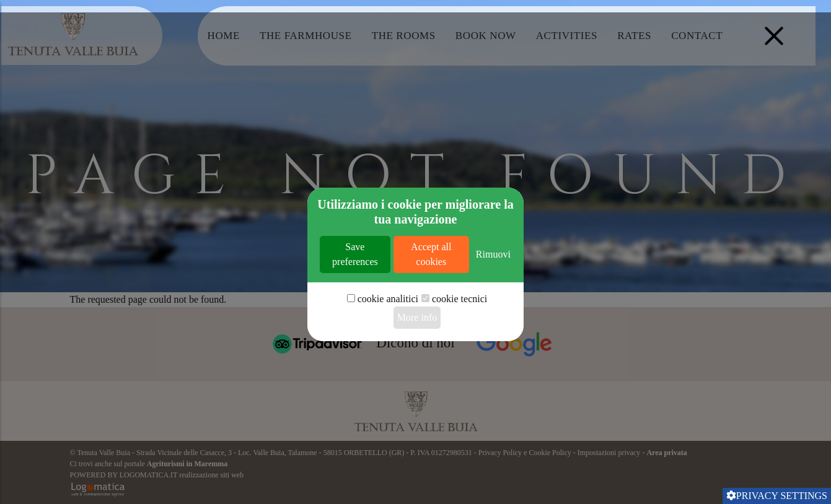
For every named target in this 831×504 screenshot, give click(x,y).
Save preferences (355, 290)
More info (417, 353)
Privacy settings (777, 496)
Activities (567, 36)
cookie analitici (388, 335)
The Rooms (404, 36)
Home (224, 36)
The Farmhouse (306, 36)
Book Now (486, 36)
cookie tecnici (459, 335)
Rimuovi (493, 290)
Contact (697, 36)
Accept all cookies (431, 290)
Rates (634, 36)
